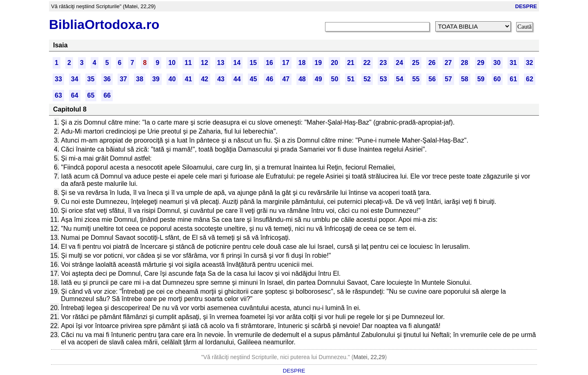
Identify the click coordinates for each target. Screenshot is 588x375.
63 (58, 95)
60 (497, 79)
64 (75, 95)
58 (465, 79)
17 (286, 63)
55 (416, 79)
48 (302, 79)
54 (400, 79)
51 (351, 79)
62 (530, 79)
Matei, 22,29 (369, 357)
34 (75, 79)
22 (367, 63)
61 (513, 79)
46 (269, 79)
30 (497, 63)
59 (481, 79)
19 (318, 63)
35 (91, 79)
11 (188, 63)
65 (91, 95)
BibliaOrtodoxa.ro (104, 25)
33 (58, 79)
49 (318, 79)
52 (367, 79)
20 (334, 63)
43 (221, 79)
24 (399, 63)
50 (335, 79)
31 (513, 63)
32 (530, 63)
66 (107, 95)
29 (481, 63)
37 (123, 79)
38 (140, 79)
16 (269, 63)
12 (205, 63)
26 (432, 63)
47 (286, 79)
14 (237, 63)
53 (383, 79)
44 (237, 79)
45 (254, 79)
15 (253, 63)
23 (383, 63)
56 (432, 79)
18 (302, 63)
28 (465, 63)
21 (351, 63)
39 (156, 79)
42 (205, 79)
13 (221, 63)
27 (448, 63)
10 (172, 63)
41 (188, 79)
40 (172, 79)
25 (416, 63)
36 (107, 79)
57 (448, 79)
